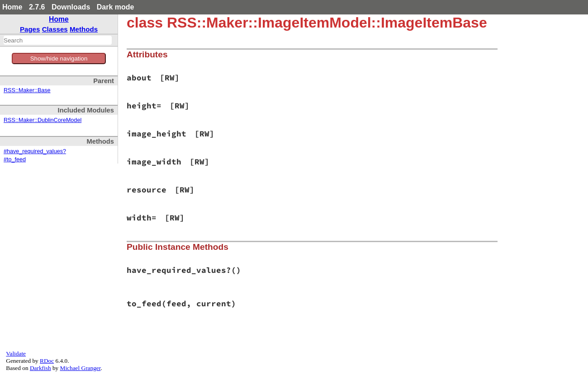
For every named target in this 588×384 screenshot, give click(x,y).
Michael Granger (81, 368)
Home (12, 7)
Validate (16, 354)
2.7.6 (37, 7)
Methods (84, 29)
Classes (55, 29)
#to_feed (15, 159)
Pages (30, 29)
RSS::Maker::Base (27, 90)
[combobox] (58, 40)
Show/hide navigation (59, 59)
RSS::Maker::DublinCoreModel (43, 120)
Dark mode (116, 7)
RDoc (47, 361)
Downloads (71, 7)
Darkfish (40, 368)
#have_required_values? (35, 151)
